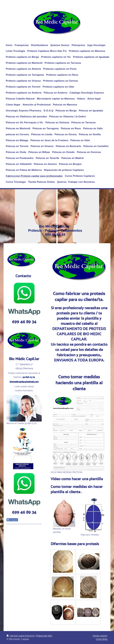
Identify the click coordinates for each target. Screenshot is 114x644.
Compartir (12, 520)
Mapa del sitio (44, 636)
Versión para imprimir (21, 636)
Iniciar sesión (100, 636)
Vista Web (102, 639)
